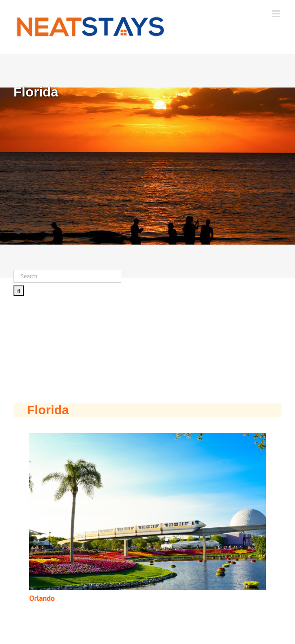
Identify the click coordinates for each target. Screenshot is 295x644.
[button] (147, 512)
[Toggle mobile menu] (277, 14)
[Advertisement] (67, 346)
